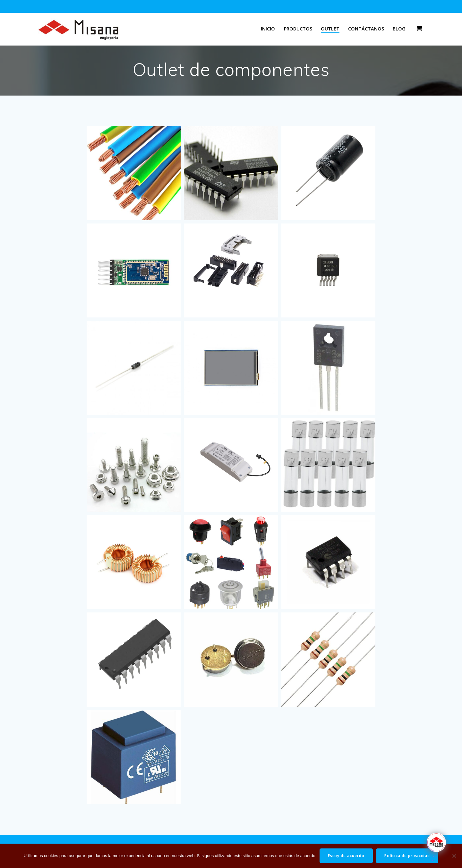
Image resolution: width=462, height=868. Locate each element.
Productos (298, 29)
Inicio (268, 29)
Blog (399, 29)
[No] (454, 856)
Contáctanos (366, 29)
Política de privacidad (407, 856)
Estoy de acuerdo (346, 856)
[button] (134, 173)
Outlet (330, 29)
